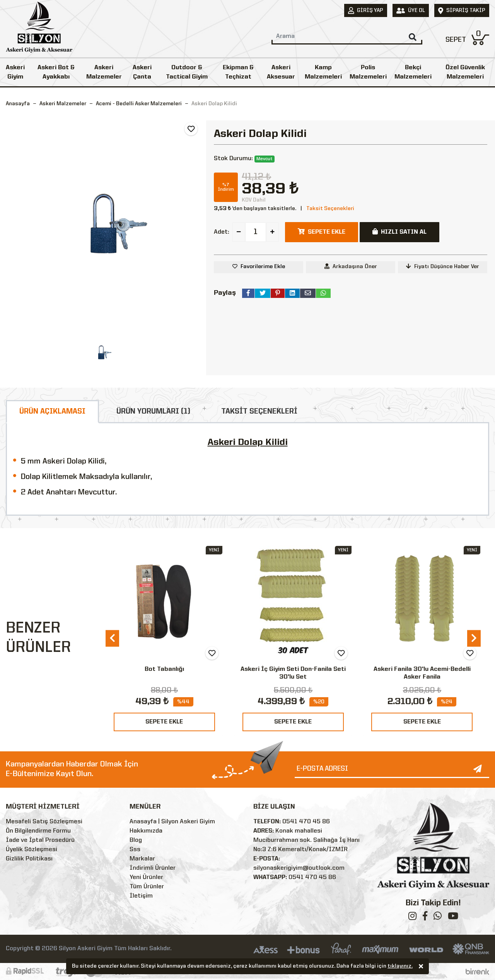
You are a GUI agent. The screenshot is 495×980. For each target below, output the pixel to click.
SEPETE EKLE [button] (322, 232)
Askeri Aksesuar (281, 72)
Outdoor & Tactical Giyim (187, 72)
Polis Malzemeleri (368, 72)
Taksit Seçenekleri (330, 209)
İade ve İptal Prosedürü (40, 840)
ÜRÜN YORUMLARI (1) (153, 412)
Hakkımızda (146, 831)
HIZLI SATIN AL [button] (399, 232)
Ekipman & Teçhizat (238, 72)
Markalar (142, 859)
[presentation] (112, 638)
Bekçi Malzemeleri (413, 72)
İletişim (141, 896)
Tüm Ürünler (147, 887)
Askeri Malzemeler (104, 72)
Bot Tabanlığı (164, 669)
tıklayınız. (400, 966)
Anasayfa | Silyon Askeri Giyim (172, 822)
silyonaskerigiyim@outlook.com (299, 868)
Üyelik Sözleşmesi (32, 850)
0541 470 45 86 (306, 822)
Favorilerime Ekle (263, 267)
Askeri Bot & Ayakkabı (56, 72)
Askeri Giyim (15, 72)
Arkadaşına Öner (351, 266)
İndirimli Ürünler (153, 868)
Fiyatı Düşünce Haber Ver (443, 266)
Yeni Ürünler (146, 877)
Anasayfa (18, 104)
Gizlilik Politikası (29, 859)
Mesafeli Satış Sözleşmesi (44, 822)
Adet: (222, 232)
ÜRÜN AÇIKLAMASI (52, 412)
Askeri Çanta (142, 72)
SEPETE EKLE (164, 722)
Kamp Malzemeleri (323, 72)
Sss (135, 850)
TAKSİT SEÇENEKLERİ (259, 412)
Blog (136, 840)
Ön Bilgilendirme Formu (38, 831)
